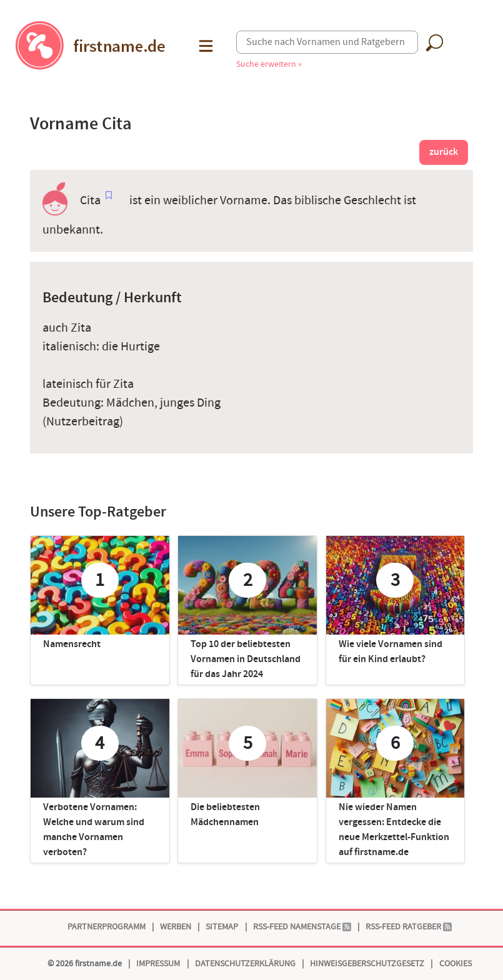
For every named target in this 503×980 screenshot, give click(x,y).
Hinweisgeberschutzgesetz (367, 963)
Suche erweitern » (269, 64)
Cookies (456, 963)
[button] (205, 46)
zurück (444, 152)
